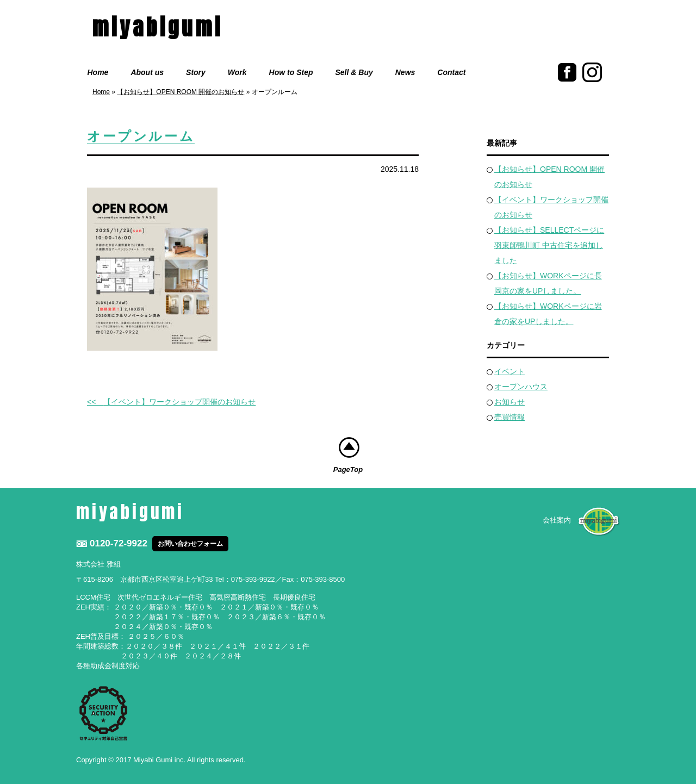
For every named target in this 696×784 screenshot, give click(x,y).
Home (98, 72)
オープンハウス (521, 387)
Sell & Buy (354, 72)
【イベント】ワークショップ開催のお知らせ (179, 402)
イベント (509, 371)
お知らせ (509, 402)
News (405, 72)
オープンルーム (141, 136)
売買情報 (509, 417)
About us (147, 72)
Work (237, 72)
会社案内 (557, 520)
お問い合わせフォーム (190, 544)
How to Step (291, 72)
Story (196, 72)
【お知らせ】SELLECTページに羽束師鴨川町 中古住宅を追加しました (549, 245)
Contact (451, 72)
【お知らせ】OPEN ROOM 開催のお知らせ (181, 92)
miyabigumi (158, 27)
